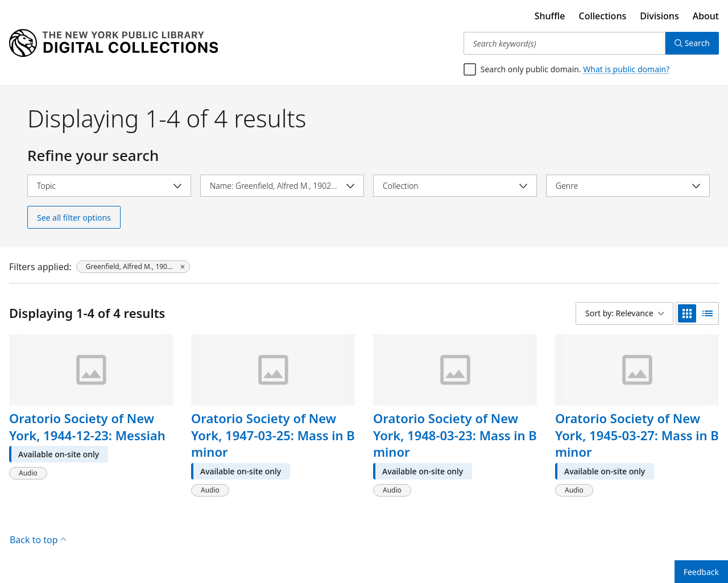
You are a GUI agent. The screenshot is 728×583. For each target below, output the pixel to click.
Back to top (38, 540)
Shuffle (550, 16)
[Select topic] (109, 186)
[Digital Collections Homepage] (113, 43)
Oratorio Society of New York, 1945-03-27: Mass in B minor (637, 435)
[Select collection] (455, 186)
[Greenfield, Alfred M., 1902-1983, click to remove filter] (133, 267)
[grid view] (687, 313)
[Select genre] (628, 186)
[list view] (708, 313)
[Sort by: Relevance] (624, 313)
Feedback (701, 572)
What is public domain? (626, 69)
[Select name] (282, 186)
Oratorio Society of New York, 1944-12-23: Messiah (87, 427)
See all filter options (74, 218)
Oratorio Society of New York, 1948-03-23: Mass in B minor (455, 435)
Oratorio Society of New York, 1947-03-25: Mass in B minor (273, 435)
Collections (603, 16)
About (706, 16)
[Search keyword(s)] (564, 43)
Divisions (659, 16)
